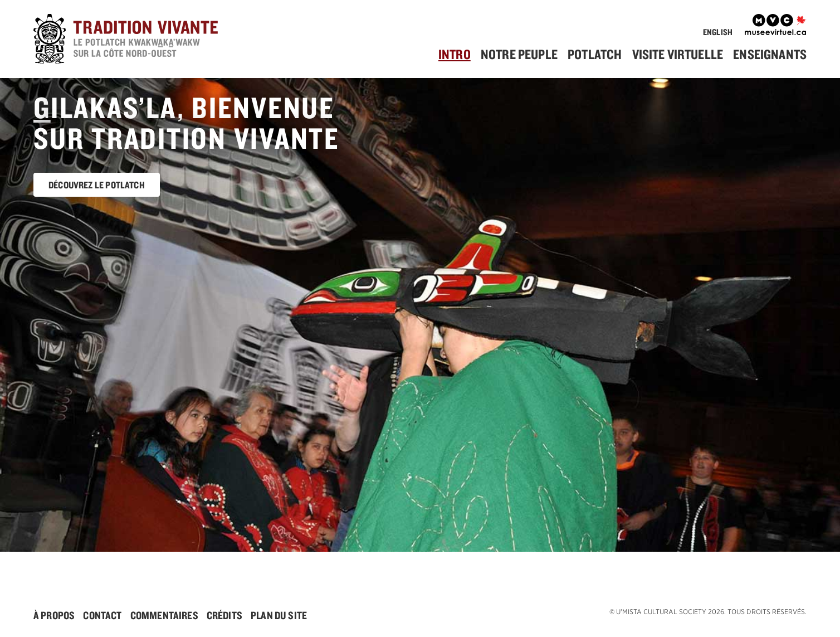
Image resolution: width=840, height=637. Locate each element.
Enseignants (770, 54)
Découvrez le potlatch (97, 185)
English (718, 32)
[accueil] (143, 40)
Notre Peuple (519, 54)
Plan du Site (279, 615)
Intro (455, 54)
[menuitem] (459, 54)
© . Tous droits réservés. (708, 612)
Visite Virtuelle (678, 54)
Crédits (224, 615)
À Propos (54, 615)
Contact (102, 615)
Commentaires (164, 615)
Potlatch (595, 54)
